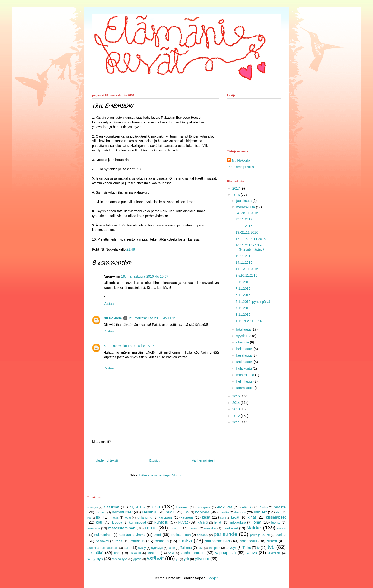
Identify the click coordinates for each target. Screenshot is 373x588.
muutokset (230, 528)
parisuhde (225, 534)
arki (156, 507)
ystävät (155, 558)
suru (127, 548)
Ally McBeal (137, 508)
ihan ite (224, 513)
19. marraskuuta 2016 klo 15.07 (145, 276)
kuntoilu (161, 522)
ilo (98, 517)
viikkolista (274, 553)
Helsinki (149, 512)
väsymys (95, 559)
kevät (235, 517)
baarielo (182, 507)
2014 (237, 403)
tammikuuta (245, 388)
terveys (231, 548)
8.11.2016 (243, 282)
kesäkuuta (244, 355)
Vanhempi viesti (203, 460)
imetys (114, 518)
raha (119, 541)
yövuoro (202, 559)
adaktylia (93, 508)
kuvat (183, 522)
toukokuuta (245, 362)
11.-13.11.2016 (247, 269)
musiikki (210, 528)
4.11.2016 (243, 308)
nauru (281, 528)
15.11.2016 (244, 256)
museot (194, 529)
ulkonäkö (95, 553)
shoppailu (248, 541)
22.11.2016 (244, 226)
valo (171, 553)
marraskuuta (246, 207)
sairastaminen (217, 541)
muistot (175, 528)
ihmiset (260, 512)
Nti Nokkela (113, 318)
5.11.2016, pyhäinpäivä (253, 302)
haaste (280, 507)
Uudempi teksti (107, 460)
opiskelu (203, 535)
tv (258, 548)
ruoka (185, 541)
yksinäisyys (120, 559)
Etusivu (155, 460)
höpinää (202, 512)
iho (278, 512)
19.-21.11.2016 (247, 232)
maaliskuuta (246, 375)
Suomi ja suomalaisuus (103, 548)
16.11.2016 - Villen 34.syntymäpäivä (250, 247)
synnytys (157, 548)
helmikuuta (245, 381)
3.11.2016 (243, 315)
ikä (89, 518)
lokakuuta (244, 329)
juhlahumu (145, 517)
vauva (252, 553)
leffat (218, 522)
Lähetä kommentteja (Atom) (160, 475)
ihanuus (240, 512)
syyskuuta (244, 336)
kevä (223, 518)
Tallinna (186, 548)
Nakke (254, 528)
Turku (247, 548)
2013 (237, 409)
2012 (237, 416)
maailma (94, 528)
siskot (272, 541)
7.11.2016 (243, 289)
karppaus (166, 517)
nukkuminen (103, 535)
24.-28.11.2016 (247, 213)
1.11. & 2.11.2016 (249, 321)
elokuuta (243, 342)
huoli (170, 512)
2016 (237, 195)
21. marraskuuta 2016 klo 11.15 (152, 318)
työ (271, 547)
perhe (281, 535)
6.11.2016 (243, 295)
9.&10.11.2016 (246, 275)
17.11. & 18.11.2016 (251, 239)
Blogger (212, 578)
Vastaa (109, 304)
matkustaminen (122, 528)
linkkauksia (238, 522)
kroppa (117, 522)
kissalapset (276, 517)
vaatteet (153, 553)
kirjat (252, 517)
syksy (142, 548)
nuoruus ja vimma (132, 535)
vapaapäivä (225, 553)
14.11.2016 (244, 262)
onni (157, 535)
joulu (128, 518)
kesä (206, 517)
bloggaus (204, 507)
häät (187, 513)
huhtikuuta (244, 369)
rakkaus (138, 541)
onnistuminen (181, 535)
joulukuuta (244, 201)
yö (178, 559)
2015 (237, 396)
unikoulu (135, 553)
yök (186, 559)
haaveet (101, 513)
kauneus (187, 517)
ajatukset (111, 507)
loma (257, 522)
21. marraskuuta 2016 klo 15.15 (131, 346)
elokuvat (225, 507)
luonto (276, 522)
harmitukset (122, 512)
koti (99, 522)
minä (151, 528)
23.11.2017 (244, 219)
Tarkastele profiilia (241, 167)
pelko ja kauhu (260, 535)
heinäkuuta (245, 349)
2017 (237, 188)
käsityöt (203, 523)
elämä (247, 507)
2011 (237, 422)
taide (172, 548)
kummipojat (137, 522)
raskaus (162, 541)
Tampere (214, 548)
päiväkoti (102, 541)
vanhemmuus (193, 553)
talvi (200, 548)
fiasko (264, 508)
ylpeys (137, 559)
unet (117, 553)
